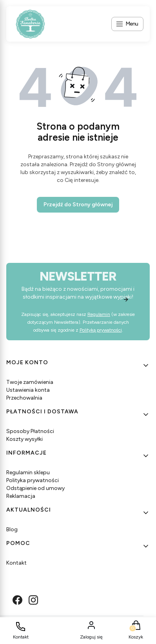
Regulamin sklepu (28, 472)
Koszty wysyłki (24, 439)
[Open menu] (127, 24)
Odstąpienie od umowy (35, 488)
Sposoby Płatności (30, 431)
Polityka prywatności (33, 480)
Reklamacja (21, 496)
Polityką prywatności (101, 330)
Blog (12, 529)
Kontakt (16, 563)
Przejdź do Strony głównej (78, 205)
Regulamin (99, 314)
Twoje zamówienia (30, 382)
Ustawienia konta (28, 390)
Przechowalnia (24, 398)
